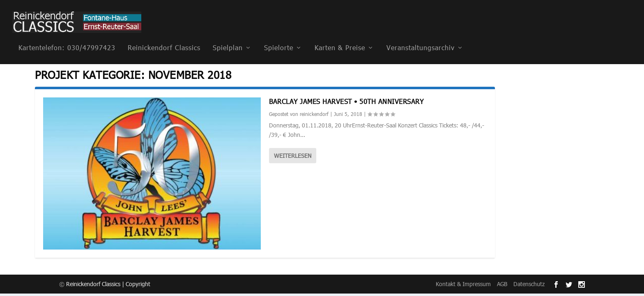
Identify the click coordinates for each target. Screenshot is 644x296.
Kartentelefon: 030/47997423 (67, 36)
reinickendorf (314, 113)
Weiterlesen (293, 155)
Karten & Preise (340, 36)
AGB (502, 283)
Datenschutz (529, 283)
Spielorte (279, 36)
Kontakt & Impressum (463, 283)
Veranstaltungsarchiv (421, 36)
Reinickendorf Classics (164, 36)
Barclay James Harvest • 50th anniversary (346, 101)
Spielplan (228, 36)
